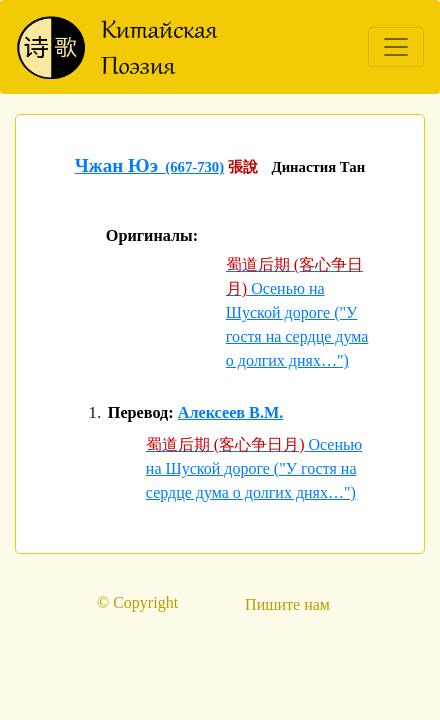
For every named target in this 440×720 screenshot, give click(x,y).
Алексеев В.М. (231, 413)
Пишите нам (287, 604)
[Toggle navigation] (396, 47)
